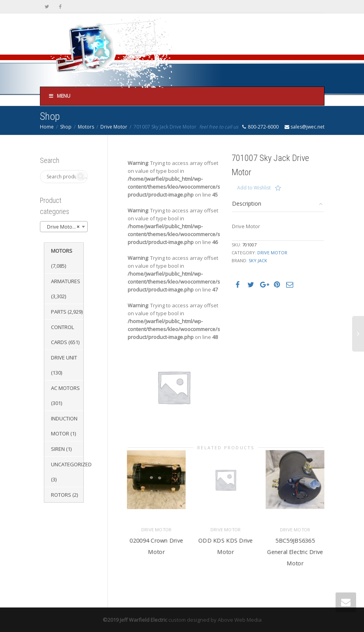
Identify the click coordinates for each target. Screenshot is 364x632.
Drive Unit (64, 358)
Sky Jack (258, 260)
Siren (58, 449)
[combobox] (64, 227)
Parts (59, 312)
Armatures (66, 281)
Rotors (61, 495)
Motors (86, 127)
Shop (66, 127)
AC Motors (65, 388)
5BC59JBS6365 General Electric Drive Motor (295, 551)
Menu (59, 96)
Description (247, 203)
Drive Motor (114, 127)
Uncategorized (71, 464)
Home (47, 127)
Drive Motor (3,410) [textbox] (66, 227)
